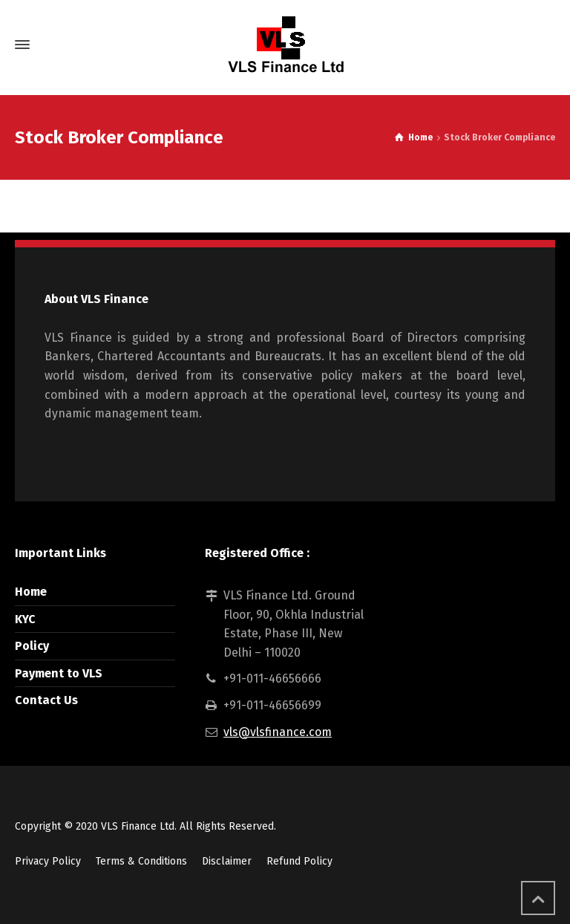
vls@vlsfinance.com (278, 732)
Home (31, 592)
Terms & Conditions (141, 861)
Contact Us (46, 700)
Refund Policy (299, 861)
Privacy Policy (48, 861)
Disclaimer (227, 861)
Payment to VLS (59, 673)
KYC (25, 619)
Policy (32, 646)
